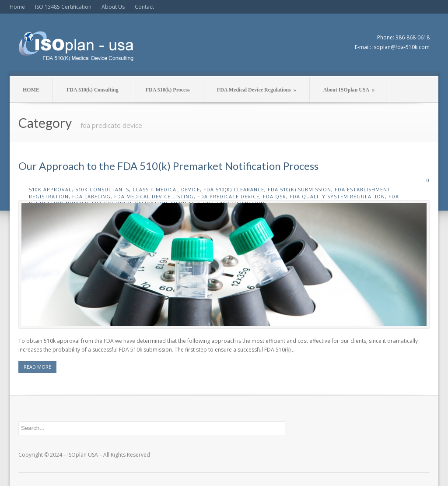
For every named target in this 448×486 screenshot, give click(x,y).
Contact (144, 7)
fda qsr (275, 196)
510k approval (50, 189)
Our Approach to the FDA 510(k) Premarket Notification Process (168, 166)
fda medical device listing (154, 196)
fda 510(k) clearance (234, 189)
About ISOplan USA (349, 90)
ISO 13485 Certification (63, 7)
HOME (31, 90)
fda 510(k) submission (299, 189)
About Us (113, 7)
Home (17, 7)
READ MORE (37, 367)
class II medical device (166, 189)
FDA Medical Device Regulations (257, 90)
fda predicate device (228, 196)
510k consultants (102, 189)
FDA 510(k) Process (168, 90)
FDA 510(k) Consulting (93, 90)
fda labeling (91, 196)
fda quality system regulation (337, 196)
